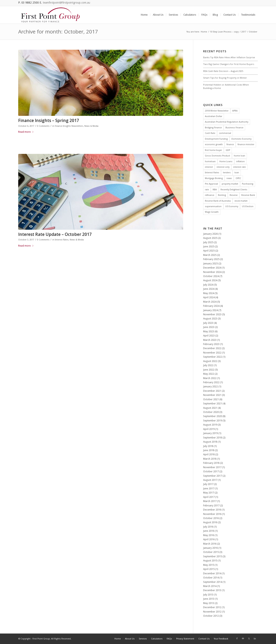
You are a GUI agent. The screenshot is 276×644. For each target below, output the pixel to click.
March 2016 (210, 544)
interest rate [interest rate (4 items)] (239, 167)
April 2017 (209, 497)
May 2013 (209, 603)
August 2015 (210, 561)
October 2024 (211, 276)
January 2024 (210, 310)
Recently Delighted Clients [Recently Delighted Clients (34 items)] (234, 190)
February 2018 (211, 463)
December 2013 (212, 590)
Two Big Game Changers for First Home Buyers (229, 64)
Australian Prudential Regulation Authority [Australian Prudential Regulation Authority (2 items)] (227, 122)
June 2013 (209, 599)
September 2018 (213, 438)
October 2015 (211, 552)
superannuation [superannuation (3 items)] (213, 206)
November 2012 (212, 612)
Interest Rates (62, 240)
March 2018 (210, 459)
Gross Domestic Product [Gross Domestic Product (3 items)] (217, 156)
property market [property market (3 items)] (230, 184)
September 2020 (213, 416)
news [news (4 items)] (229, 178)
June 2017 (209, 488)
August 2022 (210, 361)
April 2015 (209, 569)
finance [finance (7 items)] (230, 144)
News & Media (91, 126)
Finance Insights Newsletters (69, 126)
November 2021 (212, 395)
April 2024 (209, 297)
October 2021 (211, 399)
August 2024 (210, 280)
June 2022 (209, 370)
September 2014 (213, 582)
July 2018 (208, 446)
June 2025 (209, 246)
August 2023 (210, 319)
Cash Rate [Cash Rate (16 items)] (210, 133)
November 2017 (212, 467)
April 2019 (209, 429)
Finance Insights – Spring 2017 (49, 120)
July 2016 (208, 527)
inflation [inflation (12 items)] (240, 161)
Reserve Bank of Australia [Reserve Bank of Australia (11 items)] (218, 201)
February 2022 (211, 382)
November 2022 (212, 353)
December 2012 (212, 607)
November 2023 (212, 314)
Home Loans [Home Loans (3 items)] (226, 161)
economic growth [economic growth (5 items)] (214, 144)
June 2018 (209, 450)
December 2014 (212, 573)
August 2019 (210, 425)
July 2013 (208, 595)
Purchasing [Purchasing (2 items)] (248, 184)
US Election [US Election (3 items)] (248, 206)
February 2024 (211, 306)
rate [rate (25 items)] (207, 190)
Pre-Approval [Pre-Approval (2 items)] (211, 184)
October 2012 (211, 616)
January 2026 (210, 234)
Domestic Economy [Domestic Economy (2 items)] (241, 139)
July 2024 (208, 285)
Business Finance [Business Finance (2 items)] (234, 128)
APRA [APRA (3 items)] (235, 111)
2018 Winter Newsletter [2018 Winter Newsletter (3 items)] (217, 111)
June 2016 (209, 531)
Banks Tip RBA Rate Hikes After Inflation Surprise (229, 57)
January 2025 (210, 263)
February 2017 (211, 505)
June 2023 (209, 327)
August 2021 (210, 408)
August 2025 (210, 238)
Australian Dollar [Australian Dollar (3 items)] (214, 116)
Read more (26, 132)
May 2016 (209, 535)
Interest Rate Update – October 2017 (55, 234)
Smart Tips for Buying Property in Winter (225, 78)
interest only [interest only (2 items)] (223, 167)
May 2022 (209, 374)
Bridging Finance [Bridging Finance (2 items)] (213, 128)
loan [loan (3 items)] (237, 173)
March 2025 (210, 255)
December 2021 (212, 391)
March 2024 (210, 302)
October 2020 (211, 412)
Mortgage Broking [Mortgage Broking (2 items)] (214, 178)
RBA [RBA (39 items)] (215, 190)
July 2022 (208, 365)
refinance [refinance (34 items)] (210, 195)
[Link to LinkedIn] (255, 639)
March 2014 (210, 586)
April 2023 (209, 336)
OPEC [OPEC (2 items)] (238, 178)
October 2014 (211, 578)
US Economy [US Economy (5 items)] (232, 206)
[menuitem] (144, 15)
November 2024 (212, 272)
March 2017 (210, 501)
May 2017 (209, 493)
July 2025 (208, 242)
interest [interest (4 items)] (209, 167)
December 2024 (212, 268)
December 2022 (212, 348)
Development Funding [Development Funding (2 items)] (216, 139)
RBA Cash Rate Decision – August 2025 (223, 71)
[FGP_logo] (50, 15)
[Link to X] (249, 639)
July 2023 (208, 323)
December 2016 (212, 510)
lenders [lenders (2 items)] (227, 173)
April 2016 (209, 539)
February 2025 (211, 259)
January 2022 (210, 386)
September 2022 (213, 357)
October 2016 (211, 518)
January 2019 (210, 433)
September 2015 (213, 556)
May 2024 (209, 293)
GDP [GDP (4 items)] (228, 150)
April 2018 (209, 454)
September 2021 (213, 403)
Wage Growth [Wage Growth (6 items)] (212, 212)
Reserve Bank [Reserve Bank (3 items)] (248, 195)
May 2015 (209, 565)
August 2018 (210, 442)
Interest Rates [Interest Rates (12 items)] (212, 173)
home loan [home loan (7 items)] (239, 156)
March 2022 (210, 378)
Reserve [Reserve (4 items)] (234, 195)
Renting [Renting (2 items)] (222, 195)
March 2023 (210, 340)
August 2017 (210, 480)
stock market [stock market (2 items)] (241, 201)
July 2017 (208, 484)
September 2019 (213, 421)
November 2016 (212, 514)
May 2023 (209, 331)
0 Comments (43, 126)
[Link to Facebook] (237, 639)
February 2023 (211, 344)
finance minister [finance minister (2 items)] (246, 144)
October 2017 (211, 471)
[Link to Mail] (243, 639)
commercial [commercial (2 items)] (225, 133)
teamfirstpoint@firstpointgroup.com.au (66, 3)
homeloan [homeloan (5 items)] (210, 161)
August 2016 (210, 522)
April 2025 (209, 251)
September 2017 (213, 476)
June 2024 (209, 289)
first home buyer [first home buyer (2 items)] (213, 150)
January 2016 (210, 548)
